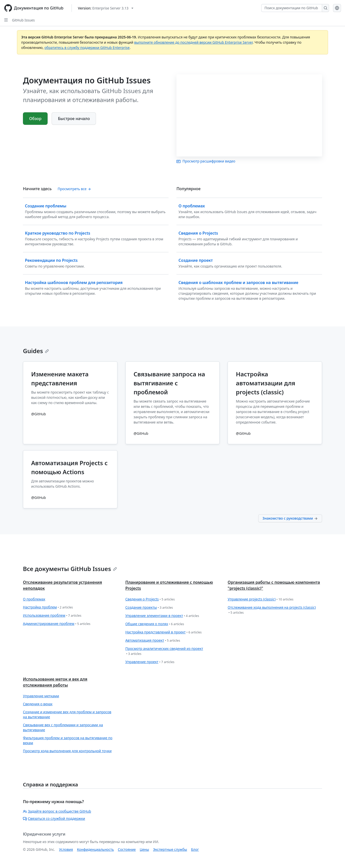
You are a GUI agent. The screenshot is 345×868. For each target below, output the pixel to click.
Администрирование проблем (57, 624)
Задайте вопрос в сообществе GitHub (57, 811)
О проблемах (34, 599)
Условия (66, 849)
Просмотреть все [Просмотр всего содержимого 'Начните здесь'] (74, 189)
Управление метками (41, 696)
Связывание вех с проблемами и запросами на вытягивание (63, 727)
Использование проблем (52, 616)
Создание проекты (149, 608)
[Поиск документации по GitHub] (292, 8)
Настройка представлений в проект (164, 632)
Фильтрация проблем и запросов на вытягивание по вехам (68, 740)
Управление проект (150, 662)
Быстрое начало (74, 119)
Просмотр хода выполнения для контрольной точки (67, 751)
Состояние (127, 849)
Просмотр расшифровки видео (206, 161)
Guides (36, 351)
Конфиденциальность (95, 849)
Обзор (35, 119)
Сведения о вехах (38, 704)
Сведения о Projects (150, 599)
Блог (195, 849)
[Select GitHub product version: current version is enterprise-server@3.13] (106, 8)
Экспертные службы (170, 849)
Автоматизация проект (153, 641)
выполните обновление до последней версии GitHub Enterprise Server (193, 42)
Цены (144, 849)
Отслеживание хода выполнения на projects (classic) (272, 610)
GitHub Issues (23, 20)
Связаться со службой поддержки (54, 818)
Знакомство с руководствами (290, 518)
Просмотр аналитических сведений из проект (164, 651)
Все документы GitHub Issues (70, 569)
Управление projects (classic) (260, 599)
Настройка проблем (48, 607)
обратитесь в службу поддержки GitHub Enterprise (87, 48)
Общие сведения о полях (155, 624)
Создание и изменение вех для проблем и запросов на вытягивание (67, 714)
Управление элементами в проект (162, 616)
